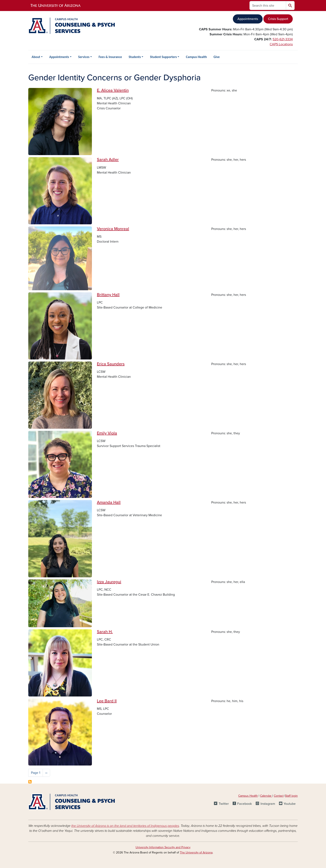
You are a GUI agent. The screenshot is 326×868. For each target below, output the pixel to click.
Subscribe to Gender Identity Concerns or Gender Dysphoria (30, 782)
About (36, 57)
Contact (279, 796)
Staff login (291, 796)
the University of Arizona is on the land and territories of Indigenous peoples (125, 826)
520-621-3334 (283, 39)
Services (84, 57)
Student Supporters (163, 57)
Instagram (268, 804)
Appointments (248, 19)
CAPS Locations (281, 44)
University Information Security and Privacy (163, 847)
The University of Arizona (196, 853)
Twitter (224, 804)
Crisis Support (278, 19)
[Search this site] (268, 6)
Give (217, 57)
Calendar (266, 796)
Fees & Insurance (110, 57)
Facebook (244, 804)
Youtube (290, 804)
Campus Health (196, 57)
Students (135, 57)
